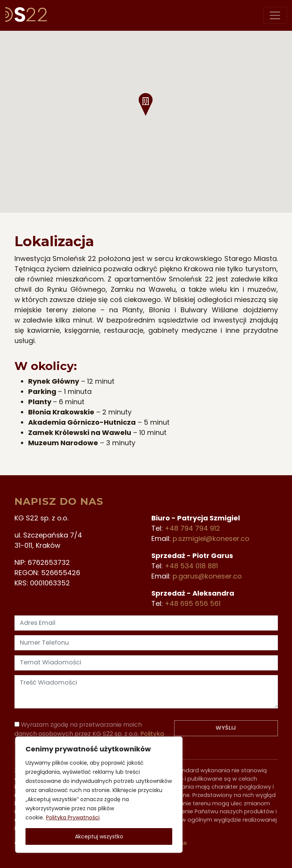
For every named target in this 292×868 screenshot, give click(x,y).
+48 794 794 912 (192, 528)
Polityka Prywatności (73, 817)
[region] (99, 795)
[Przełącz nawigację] (275, 15)
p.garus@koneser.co (207, 576)
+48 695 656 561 (193, 603)
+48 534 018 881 (191, 566)
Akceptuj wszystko (99, 836)
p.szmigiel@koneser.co (211, 538)
